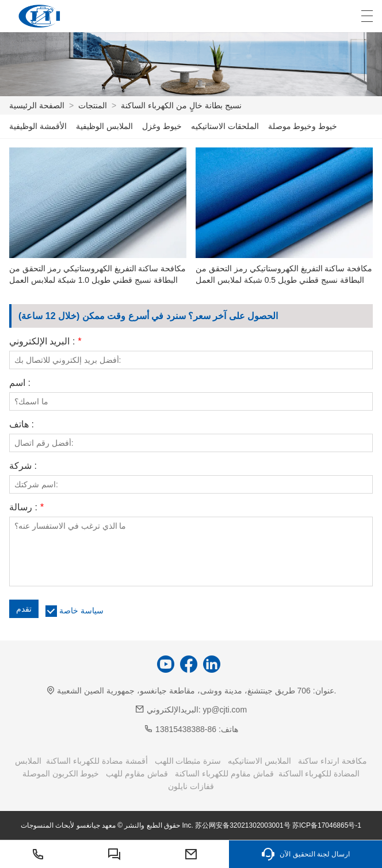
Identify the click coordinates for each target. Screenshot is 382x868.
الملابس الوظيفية (104, 126)
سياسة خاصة (81, 611)
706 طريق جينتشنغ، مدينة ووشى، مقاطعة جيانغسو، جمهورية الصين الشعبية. (196, 691)
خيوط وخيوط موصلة (303, 126)
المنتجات (93, 105)
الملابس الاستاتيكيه (259, 761)
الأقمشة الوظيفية (38, 126)
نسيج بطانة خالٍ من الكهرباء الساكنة (181, 105)
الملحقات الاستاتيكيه (225, 126)
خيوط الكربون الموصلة (61, 774)
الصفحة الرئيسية (37, 105)
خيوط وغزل (162, 126)
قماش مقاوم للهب (137, 774)
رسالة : (26, 507)
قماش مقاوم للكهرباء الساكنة (224, 774)
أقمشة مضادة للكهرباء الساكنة (97, 761)
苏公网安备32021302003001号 (242, 825)
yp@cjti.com (225, 710)
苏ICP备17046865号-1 (327, 825)
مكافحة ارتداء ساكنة (333, 761)
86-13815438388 (186, 729)
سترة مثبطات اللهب (188, 761)
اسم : (20, 383)
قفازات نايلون (191, 786)
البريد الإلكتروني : (45, 342)
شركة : (23, 466)
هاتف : (22, 424)
